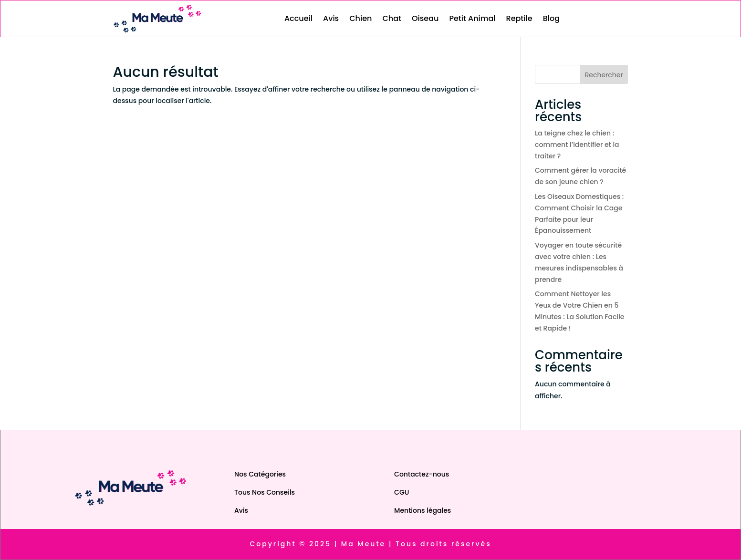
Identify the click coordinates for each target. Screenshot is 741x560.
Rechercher (604, 75)
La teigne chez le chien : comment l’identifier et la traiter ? (577, 145)
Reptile (519, 18)
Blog (551, 18)
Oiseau (425, 18)
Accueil (298, 18)
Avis (331, 18)
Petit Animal (472, 18)
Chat (392, 18)
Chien (360, 18)
